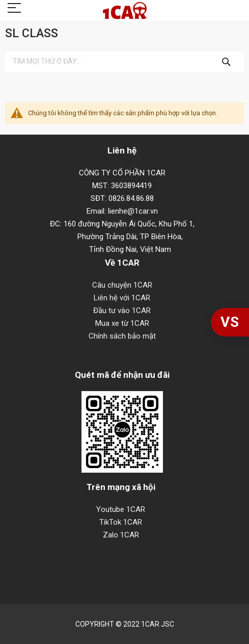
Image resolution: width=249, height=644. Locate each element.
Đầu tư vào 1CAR (122, 311)
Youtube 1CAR (121, 509)
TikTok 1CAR (121, 522)
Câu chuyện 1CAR (122, 285)
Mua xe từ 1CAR (122, 323)
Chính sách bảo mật (122, 336)
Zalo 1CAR (121, 535)
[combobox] (124, 62)
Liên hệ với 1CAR (122, 298)
